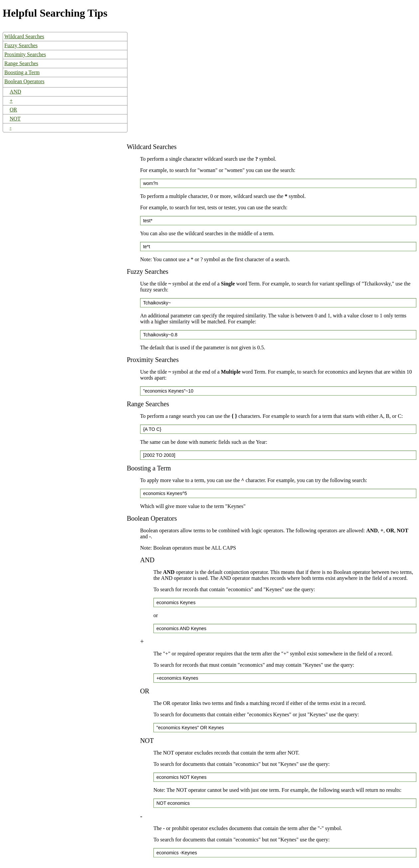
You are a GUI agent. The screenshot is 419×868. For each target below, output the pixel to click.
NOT (15, 119)
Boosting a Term (22, 72)
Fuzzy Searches (21, 45)
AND (15, 92)
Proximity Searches (25, 54)
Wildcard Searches (24, 36)
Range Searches (21, 63)
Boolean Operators (24, 81)
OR (13, 110)
